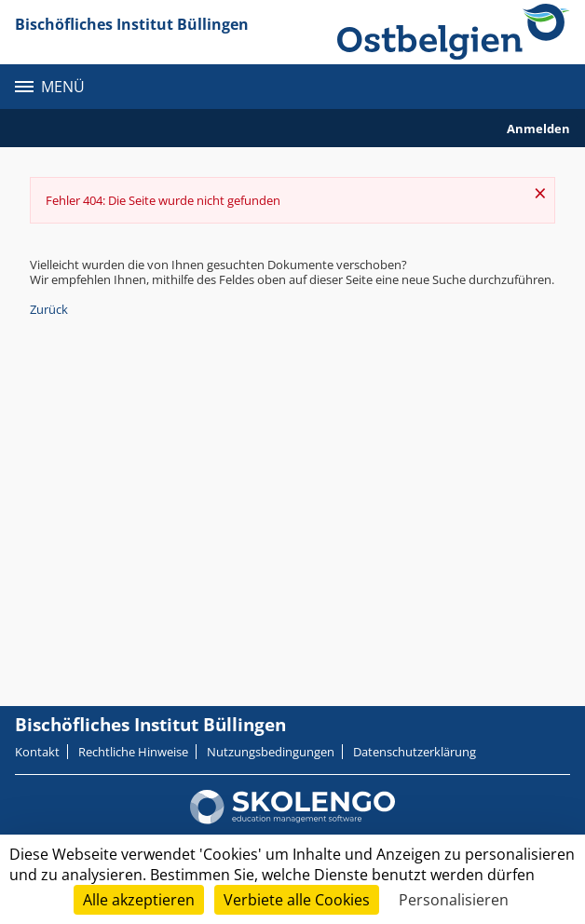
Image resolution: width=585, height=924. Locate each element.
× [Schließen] (540, 193)
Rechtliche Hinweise (133, 752)
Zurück (49, 309)
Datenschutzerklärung (415, 752)
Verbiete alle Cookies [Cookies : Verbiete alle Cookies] (297, 900)
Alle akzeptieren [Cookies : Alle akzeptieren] (139, 900)
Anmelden (538, 129)
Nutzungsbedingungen (271, 752)
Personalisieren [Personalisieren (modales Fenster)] (454, 900)
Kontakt (37, 752)
